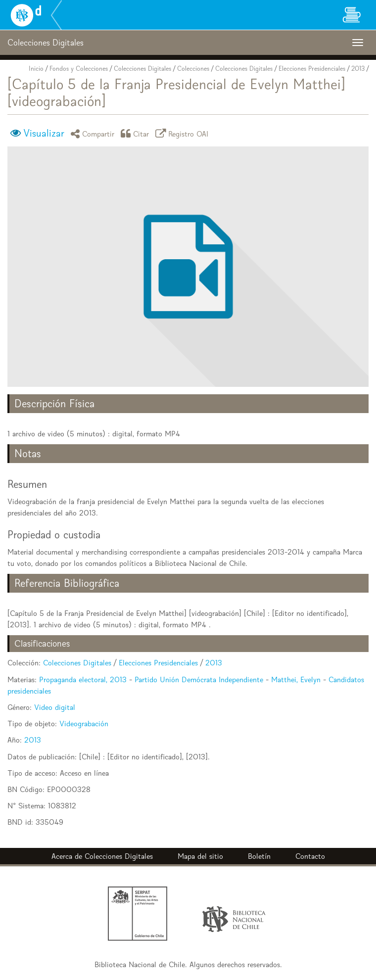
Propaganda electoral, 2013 (83, 679)
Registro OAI (184, 133)
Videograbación (84, 723)
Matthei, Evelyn (296, 679)
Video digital (55, 707)
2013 (358, 69)
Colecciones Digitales (142, 69)
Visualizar (44, 133)
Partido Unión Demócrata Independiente (199, 679)
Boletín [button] (259, 856)
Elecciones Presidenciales (312, 69)
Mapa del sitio (200, 856)
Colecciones (193, 69)
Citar (137, 133)
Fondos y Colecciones (79, 69)
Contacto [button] (310, 856)
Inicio (36, 69)
